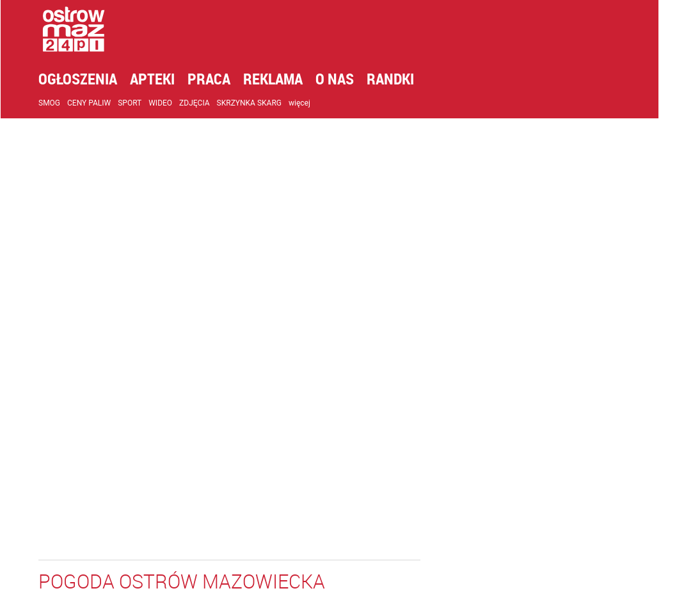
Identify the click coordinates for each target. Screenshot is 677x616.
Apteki (161, 79)
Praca (218, 79)
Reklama (282, 79)
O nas (344, 79)
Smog (58, 103)
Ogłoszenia (87, 79)
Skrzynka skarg (258, 103)
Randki (399, 79)
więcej (308, 103)
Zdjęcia (203, 103)
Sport (139, 103)
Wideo (169, 103)
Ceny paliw (98, 103)
